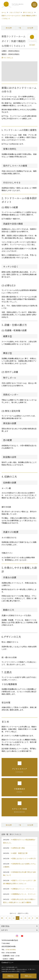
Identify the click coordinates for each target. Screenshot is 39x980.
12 (14, 918)
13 (17, 918)
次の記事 (30, 28)
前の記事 (9, 28)
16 (29, 918)
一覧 (20, 28)
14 (21, 918)
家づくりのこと (7, 58)
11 (10, 918)
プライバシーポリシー (22, 969)
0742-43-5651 (11, 950)
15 (25, 918)
